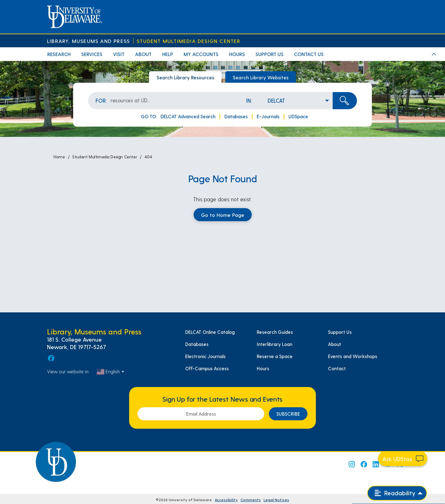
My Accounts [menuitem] (201, 54)
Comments (251, 500)
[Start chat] (403, 459)
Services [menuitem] (92, 54)
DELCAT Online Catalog (210, 332)
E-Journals (268, 116)
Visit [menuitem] (119, 54)
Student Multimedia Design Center (188, 41)
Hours (263, 368)
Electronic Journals (205, 356)
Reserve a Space (275, 356)
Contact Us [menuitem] (309, 54)
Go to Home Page (223, 215)
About (335, 344)
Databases (236, 116)
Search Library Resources (185, 77)
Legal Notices (276, 500)
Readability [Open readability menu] (395, 493)
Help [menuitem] (168, 54)
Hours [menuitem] (237, 54)
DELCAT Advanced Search (188, 116)
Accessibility (226, 500)
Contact (337, 368)
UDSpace (298, 116)
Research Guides (275, 332)
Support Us (340, 332)
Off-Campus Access (207, 368)
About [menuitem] (143, 54)
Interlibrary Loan (274, 344)
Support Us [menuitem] (269, 54)
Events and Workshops (353, 356)
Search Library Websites (261, 77)
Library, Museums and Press (88, 41)
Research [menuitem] (59, 54)
